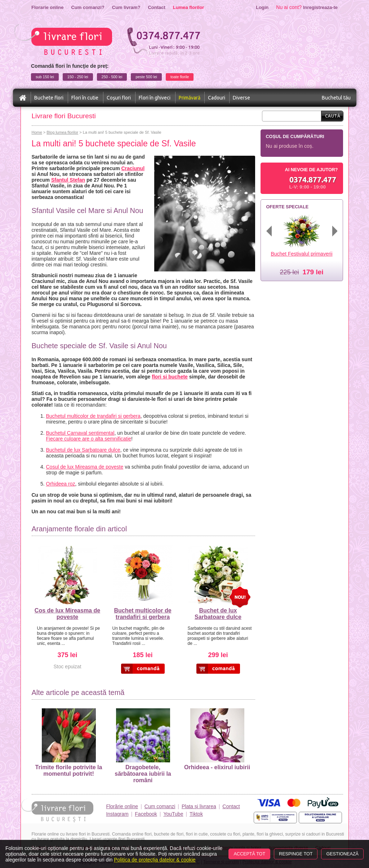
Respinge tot (296, 854)
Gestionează (342, 854)
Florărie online (122, 806)
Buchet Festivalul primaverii (301, 254)
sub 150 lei (45, 77)
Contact (156, 7)
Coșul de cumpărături (295, 137)
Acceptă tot (249, 854)
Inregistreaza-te (320, 7)
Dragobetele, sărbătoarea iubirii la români (143, 746)
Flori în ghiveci (155, 98)
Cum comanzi (160, 806)
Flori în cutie (85, 98)
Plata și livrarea (199, 806)
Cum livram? (126, 7)
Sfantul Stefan (68, 180)
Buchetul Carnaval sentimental (80, 433)
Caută (333, 116)
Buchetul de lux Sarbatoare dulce (83, 450)
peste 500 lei (146, 77)
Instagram (117, 814)
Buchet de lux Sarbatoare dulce (218, 614)
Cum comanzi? (88, 7)
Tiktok (196, 814)
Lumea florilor (189, 7)
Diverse (241, 98)
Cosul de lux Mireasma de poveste (85, 467)
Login (262, 7)
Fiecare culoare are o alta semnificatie (89, 439)
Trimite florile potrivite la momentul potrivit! (69, 743)
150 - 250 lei (78, 77)
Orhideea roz (61, 484)
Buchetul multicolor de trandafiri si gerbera (93, 416)
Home (37, 132)
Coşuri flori (119, 98)
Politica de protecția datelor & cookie (155, 860)
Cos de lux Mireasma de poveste (67, 614)
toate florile (180, 77)
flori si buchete (170, 377)
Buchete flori (49, 98)
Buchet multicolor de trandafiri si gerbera (143, 614)
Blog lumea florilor (62, 132)
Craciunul (133, 168)
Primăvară (190, 98)
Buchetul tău (336, 98)
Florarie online (47, 7)
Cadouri (217, 98)
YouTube (173, 814)
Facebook (146, 814)
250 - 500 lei (112, 77)
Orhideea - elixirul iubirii (217, 739)
